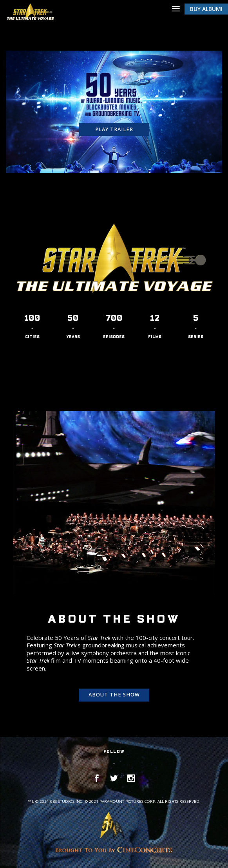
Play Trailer (114, 129)
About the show (114, 695)
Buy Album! (206, 9)
